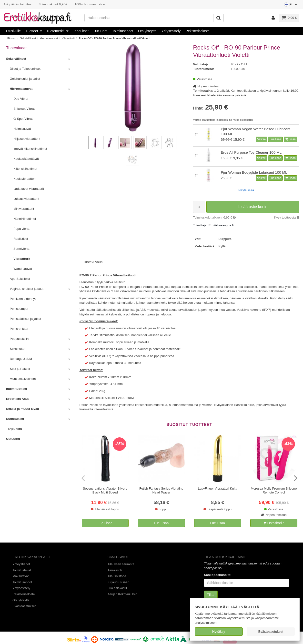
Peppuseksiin (19, 339)
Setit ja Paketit (20, 369)
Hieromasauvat (49, 38)
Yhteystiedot (21, 564)
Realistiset (21, 239)
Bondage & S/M (21, 359)
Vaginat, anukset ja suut (27, 289)
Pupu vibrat (21, 229)
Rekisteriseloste (197, 31)
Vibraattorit (68, 38)
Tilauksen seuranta (121, 564)
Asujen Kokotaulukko (122, 594)
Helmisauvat (22, 129)
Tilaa (211, 595)
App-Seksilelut (20, 279)
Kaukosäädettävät (26, 159)
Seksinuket (18, 349)
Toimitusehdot (123, 31)
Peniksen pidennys (23, 299)
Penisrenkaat (19, 329)
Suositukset (15, 419)
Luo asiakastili (118, 588)
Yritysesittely (171, 31)
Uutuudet (100, 31)
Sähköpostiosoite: (218, 575)
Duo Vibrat (21, 99)
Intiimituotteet (17, 389)
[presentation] (84, 478)
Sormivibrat (21, 249)
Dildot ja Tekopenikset (25, 69)
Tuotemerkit (56, 31)
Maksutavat (20, 576)
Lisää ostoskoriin (253, 207)
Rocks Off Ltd (241, 64)
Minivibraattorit (24, 209)
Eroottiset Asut (17, 399)
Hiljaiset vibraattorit (27, 139)
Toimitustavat (22, 570)
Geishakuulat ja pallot (25, 79)
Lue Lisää (105, 523)
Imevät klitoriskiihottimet (30, 149)
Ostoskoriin (274, 523)
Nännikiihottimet (25, 219)
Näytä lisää (246, 190)
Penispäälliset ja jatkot (25, 319)
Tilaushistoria (117, 576)
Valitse (261, 139)
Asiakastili (115, 570)
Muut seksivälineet (23, 379)
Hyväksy (219, 632)
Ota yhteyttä (147, 31)
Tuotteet (32, 31)
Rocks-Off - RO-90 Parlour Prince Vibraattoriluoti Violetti (114, 38)
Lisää (290, 139)
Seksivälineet (28, 38)
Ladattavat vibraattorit (29, 189)
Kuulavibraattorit (25, 179)
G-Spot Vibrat (23, 119)
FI (291, 5)
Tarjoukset (81, 31)
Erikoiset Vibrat (24, 109)
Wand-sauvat (23, 269)
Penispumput (19, 309)
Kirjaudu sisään (118, 582)
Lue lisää (275, 139)
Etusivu (12, 38)
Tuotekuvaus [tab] (93, 262)
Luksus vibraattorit (26, 199)
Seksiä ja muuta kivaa (22, 409)
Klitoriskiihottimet (25, 169)
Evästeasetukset (271, 632)
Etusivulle (13, 31)
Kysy (287, 217)
